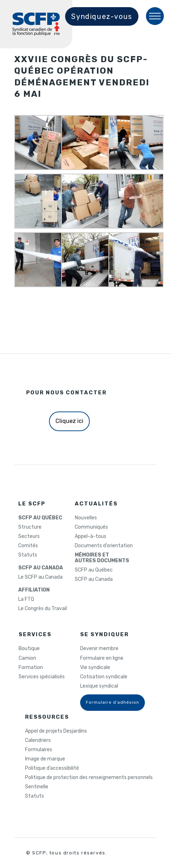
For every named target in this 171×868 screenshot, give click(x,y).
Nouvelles (86, 518)
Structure (30, 527)
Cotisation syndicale (104, 677)
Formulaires (39, 750)
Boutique (29, 649)
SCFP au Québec (94, 570)
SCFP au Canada (94, 579)
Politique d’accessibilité (52, 768)
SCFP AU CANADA (41, 568)
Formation (31, 668)
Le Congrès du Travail (43, 609)
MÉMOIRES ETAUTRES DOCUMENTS (102, 558)
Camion (27, 658)
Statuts (28, 555)
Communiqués (91, 527)
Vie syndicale (95, 668)
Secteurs (29, 537)
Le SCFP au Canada (40, 577)
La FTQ (26, 599)
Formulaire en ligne (102, 658)
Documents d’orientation (104, 546)
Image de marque (45, 759)
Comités (28, 546)
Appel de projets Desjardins (56, 731)
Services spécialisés (42, 677)
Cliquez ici (69, 421)
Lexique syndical (99, 686)
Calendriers (38, 740)
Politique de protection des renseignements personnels (89, 778)
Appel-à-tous (91, 537)
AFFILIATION (34, 590)
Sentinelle (37, 787)
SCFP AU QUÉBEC (40, 518)
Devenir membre (99, 649)
